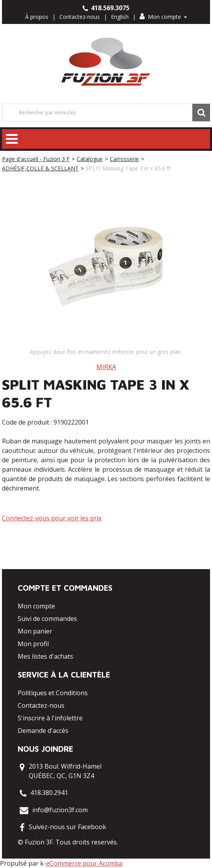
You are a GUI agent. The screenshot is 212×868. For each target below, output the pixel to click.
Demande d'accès (43, 731)
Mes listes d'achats (45, 656)
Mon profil (33, 644)
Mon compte (163, 17)
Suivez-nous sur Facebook (67, 827)
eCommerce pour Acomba (84, 863)
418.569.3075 (106, 8)
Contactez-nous (80, 17)
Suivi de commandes (47, 619)
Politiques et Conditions (53, 693)
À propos (37, 17)
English (120, 17)
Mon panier (35, 631)
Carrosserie (124, 159)
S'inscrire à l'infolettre (50, 718)
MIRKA (106, 367)
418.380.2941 (49, 793)
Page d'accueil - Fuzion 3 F (36, 159)
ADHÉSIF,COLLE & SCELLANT (40, 168)
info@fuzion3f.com (60, 810)
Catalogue (90, 159)
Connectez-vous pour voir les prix (52, 518)
